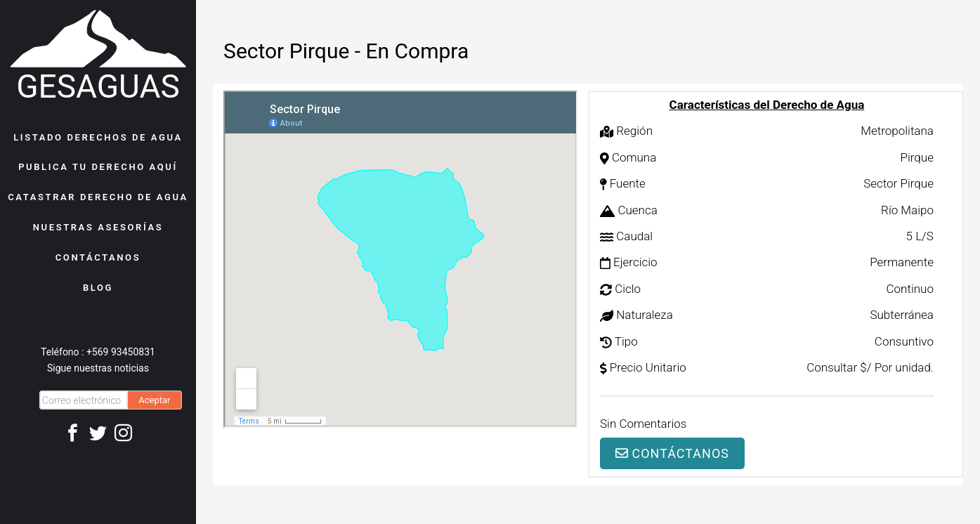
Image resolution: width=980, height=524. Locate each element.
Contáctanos (672, 453)
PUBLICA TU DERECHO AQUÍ (98, 167)
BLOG (98, 288)
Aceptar (154, 400)
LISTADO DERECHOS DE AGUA (98, 137)
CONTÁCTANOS (98, 257)
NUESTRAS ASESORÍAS (98, 227)
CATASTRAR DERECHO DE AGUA (98, 197)
